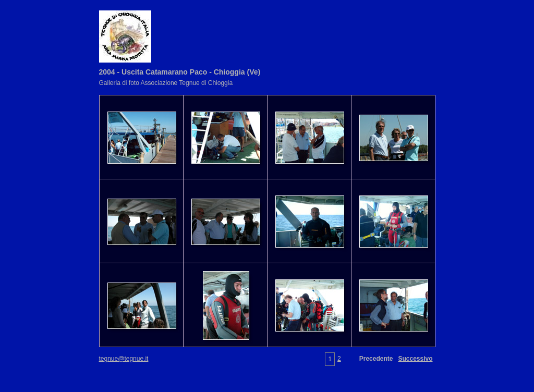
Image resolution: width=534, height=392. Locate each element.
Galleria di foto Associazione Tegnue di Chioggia (166, 83)
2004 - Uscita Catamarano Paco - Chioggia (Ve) (180, 72)
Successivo (415, 359)
